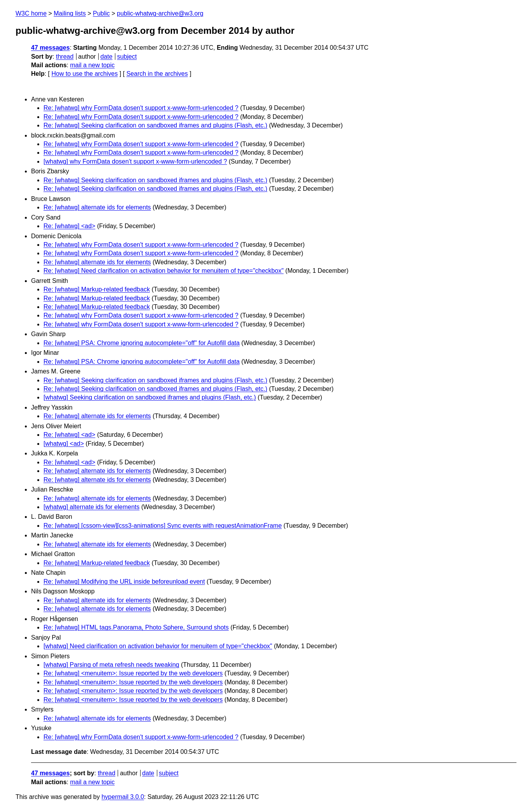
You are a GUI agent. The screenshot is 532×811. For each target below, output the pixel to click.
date (106, 57)
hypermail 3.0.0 (123, 797)
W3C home (31, 13)
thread (65, 57)
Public (101, 13)
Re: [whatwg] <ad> (69, 226)
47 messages (50, 48)
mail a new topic (92, 65)
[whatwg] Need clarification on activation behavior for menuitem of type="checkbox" (158, 646)
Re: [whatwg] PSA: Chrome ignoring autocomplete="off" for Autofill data (142, 343)
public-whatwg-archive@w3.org (160, 13)
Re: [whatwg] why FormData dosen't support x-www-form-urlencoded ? (141, 108)
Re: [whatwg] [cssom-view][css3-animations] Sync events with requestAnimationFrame (163, 526)
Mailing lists (70, 13)
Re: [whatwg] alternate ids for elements (97, 207)
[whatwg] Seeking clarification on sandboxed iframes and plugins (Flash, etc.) (150, 397)
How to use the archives (84, 74)
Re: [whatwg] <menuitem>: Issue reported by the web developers (133, 673)
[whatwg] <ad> (64, 444)
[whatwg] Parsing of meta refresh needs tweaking (111, 665)
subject (127, 57)
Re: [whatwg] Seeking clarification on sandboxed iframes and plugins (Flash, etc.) (155, 125)
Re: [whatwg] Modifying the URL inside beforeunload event (124, 582)
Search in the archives (157, 74)
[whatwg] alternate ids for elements (91, 507)
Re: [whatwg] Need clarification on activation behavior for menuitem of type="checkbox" (163, 271)
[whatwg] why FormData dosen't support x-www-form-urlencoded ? (135, 161)
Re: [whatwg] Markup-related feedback (97, 289)
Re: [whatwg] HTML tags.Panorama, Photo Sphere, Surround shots (136, 627)
